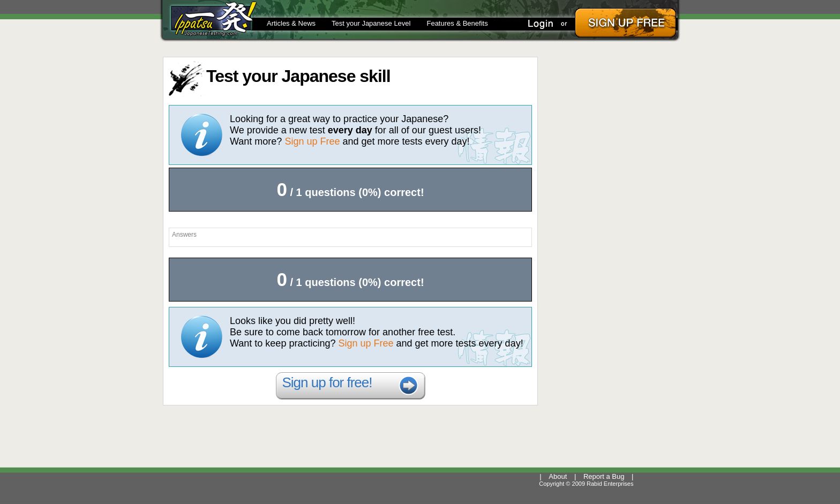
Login (543, 23)
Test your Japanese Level (371, 23)
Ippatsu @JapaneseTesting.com (208, 19)
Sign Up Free (625, 23)
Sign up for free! (327, 382)
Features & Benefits (457, 23)
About (558, 476)
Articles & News (291, 23)
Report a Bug (604, 476)
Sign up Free (312, 141)
